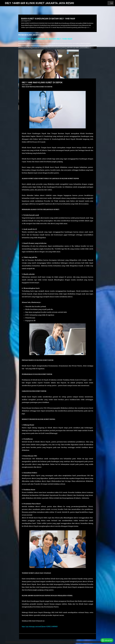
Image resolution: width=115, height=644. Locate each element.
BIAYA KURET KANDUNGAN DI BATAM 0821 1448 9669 (45, 39)
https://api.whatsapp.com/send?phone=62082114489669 (40, 627)
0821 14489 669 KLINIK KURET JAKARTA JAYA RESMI (39, 3)
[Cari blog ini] (104, 3)
